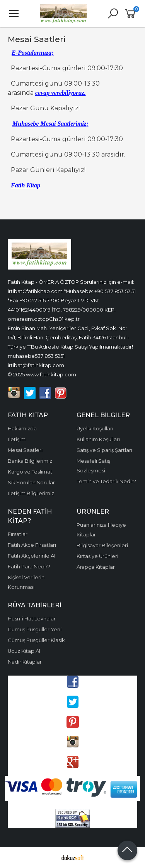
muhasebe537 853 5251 (36, 356)
